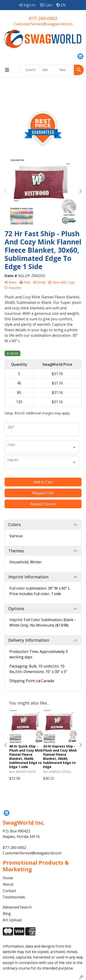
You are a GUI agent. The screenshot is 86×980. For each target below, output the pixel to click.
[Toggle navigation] (7, 70)
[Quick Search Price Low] (49, 70)
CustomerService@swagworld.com (43, 24)
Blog (7, 914)
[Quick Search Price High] (65, 70)
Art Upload (12, 920)
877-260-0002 (43, 18)
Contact (9, 891)
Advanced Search (17, 907)
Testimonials (14, 897)
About (8, 884)
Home (8, 878)
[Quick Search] (30, 70)
